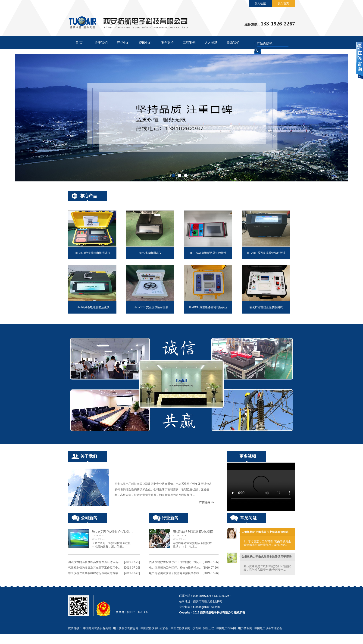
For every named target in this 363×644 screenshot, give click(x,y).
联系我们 (233, 43)
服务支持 (167, 43)
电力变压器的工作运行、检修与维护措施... (175, 568)
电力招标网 (245, 628)
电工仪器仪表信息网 (126, 628)
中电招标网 (75, 639)
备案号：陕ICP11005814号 (132, 612)
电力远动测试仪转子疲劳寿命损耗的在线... (175, 573)
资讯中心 (145, 43)
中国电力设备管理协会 (268, 628)
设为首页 (283, 3)
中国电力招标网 (226, 628)
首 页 (79, 43)
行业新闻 (170, 518)
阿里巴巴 (209, 628)
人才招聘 (211, 43)
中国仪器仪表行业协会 (154, 628)
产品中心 (123, 43)
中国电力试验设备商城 (97, 628)
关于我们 (101, 43)
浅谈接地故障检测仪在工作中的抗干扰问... (175, 562)
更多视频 (248, 456)
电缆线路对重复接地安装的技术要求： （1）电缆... (192, 545)
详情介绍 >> (207, 502)
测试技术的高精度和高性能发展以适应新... (94, 562)
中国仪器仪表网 (180, 628)
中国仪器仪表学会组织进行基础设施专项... (94, 573)
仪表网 (197, 628)
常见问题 (248, 518)
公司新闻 (89, 518)
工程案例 (189, 43)
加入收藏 (260, 3)
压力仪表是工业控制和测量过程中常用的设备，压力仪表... (111, 545)
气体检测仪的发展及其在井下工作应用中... (94, 568)
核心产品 (89, 196)
